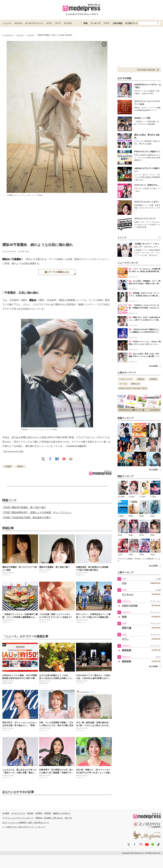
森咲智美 (127, 661)
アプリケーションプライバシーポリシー (18, 818)
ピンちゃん (128, 594)
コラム (49, 23)
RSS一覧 (68, 818)
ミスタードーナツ (126, 379)
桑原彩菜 (127, 650)
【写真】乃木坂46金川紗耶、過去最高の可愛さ (27, 517)
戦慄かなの (135, 384)
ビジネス (68, 23)
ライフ (58, 23)
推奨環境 (39, 813)
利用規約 (30, 813)
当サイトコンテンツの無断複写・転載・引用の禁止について (26, 823)
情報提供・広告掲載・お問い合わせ (49, 818)
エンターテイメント (34, 23)
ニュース (7, 23)
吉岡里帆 (153, 379)
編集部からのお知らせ (62, 813)
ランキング (95, 23)
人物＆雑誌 (117, 23)
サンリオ (123, 384)
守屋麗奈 (16, 259)
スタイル (18, 23)
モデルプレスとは (18, 813)
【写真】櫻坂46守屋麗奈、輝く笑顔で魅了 (24, 507)
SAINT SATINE (130, 606)
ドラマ (106, 23)
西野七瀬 (127, 628)
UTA (124, 583)
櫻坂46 (6, 259)
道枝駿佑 (141, 379)
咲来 (124, 617)
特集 (86, 23)
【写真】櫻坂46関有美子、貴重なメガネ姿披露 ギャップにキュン (37, 512)
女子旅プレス (131, 23)
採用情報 (48, 813)
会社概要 (6, 813)
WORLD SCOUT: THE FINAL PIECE (133, 388)
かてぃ (125, 639)
